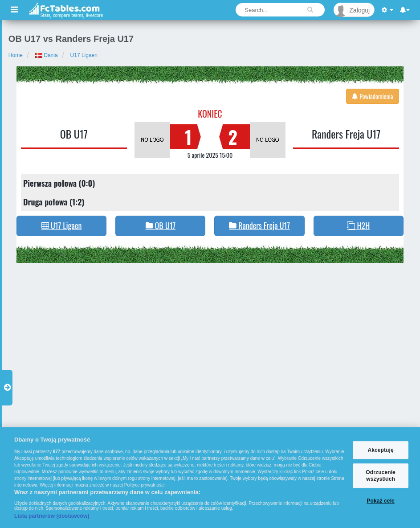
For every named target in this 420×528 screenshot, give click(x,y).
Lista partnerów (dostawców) (52, 516)
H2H (358, 225)
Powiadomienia (373, 96)
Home (16, 55)
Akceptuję (380, 450)
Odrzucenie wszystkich (381, 476)
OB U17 (74, 134)
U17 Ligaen (84, 55)
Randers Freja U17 (346, 134)
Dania (47, 55)
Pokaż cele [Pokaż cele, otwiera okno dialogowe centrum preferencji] (381, 501)
